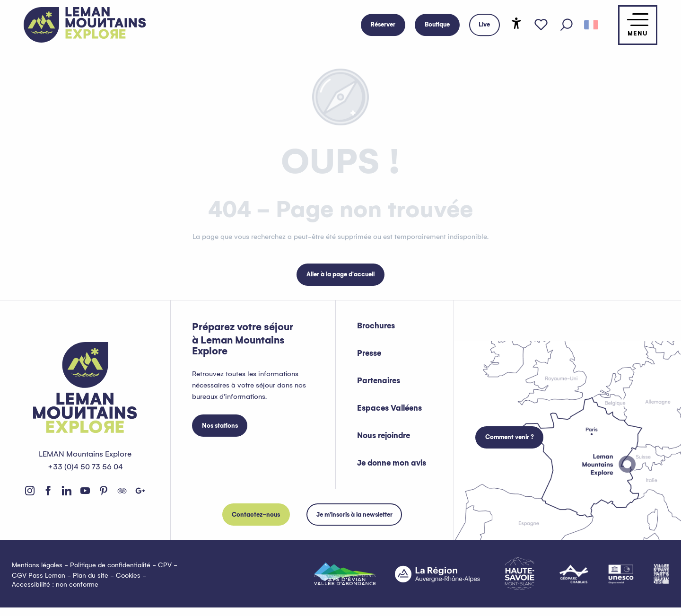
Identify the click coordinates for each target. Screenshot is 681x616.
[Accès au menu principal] (638, 25)
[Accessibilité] (516, 23)
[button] (567, 25)
